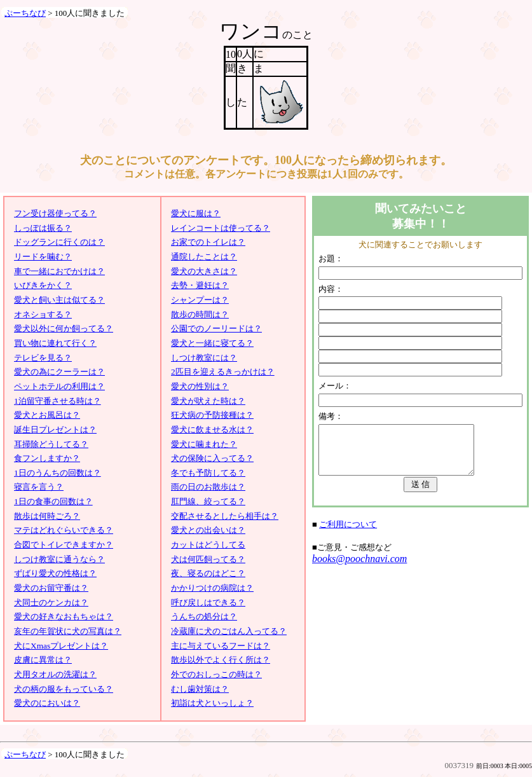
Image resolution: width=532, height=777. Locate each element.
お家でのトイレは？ (208, 242)
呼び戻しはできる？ (208, 602)
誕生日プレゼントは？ (55, 430)
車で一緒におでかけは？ (59, 271)
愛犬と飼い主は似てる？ (59, 300)
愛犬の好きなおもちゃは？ (64, 616)
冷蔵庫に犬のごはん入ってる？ (229, 631)
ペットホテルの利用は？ (59, 386)
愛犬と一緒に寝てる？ (212, 343)
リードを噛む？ (43, 257)
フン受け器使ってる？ (55, 213)
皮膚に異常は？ (43, 660)
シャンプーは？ (200, 300)
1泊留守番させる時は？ (58, 401)
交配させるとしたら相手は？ (225, 516)
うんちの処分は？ (204, 616)
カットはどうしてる (208, 545)
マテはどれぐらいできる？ (64, 530)
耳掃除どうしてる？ (51, 444)
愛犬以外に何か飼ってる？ (64, 328)
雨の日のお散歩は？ (208, 487)
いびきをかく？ (43, 285)
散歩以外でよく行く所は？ (221, 660)
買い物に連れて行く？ (55, 343)
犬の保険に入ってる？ (212, 458)
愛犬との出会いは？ (208, 530)
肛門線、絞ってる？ (208, 501)
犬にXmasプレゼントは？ (61, 646)
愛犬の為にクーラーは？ (59, 372)
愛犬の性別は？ (200, 386)
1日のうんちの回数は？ (58, 473)
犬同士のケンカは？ (51, 602)
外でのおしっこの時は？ (216, 674)
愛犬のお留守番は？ (51, 588)
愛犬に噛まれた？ (204, 444)
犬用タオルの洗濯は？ (55, 674)
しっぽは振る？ (43, 228)
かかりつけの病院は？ (212, 588)
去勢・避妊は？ (200, 285)
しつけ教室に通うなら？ (59, 559)
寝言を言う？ (39, 487)
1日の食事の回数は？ (53, 501)
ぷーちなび (25, 13)
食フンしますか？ (47, 458)
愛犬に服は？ (196, 213)
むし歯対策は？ (200, 689)
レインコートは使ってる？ (221, 228)
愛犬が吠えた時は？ (208, 401)
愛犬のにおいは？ (47, 703)
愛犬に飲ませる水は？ (212, 430)
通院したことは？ (204, 257)
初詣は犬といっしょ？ (212, 703)
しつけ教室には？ (204, 358)
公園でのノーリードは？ (216, 328)
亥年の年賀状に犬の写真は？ (68, 631)
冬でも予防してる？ (208, 473)
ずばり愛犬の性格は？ (55, 573)
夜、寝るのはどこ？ (208, 573)
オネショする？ (43, 314)
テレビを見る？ (43, 358)
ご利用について (348, 534)
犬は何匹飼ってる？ (208, 559)
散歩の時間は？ (200, 314)
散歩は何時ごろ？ (47, 516)
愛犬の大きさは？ (204, 271)
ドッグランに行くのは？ (59, 242)
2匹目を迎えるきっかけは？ (223, 372)
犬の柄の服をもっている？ (64, 689)
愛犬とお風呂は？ (47, 415)
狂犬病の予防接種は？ (212, 415)
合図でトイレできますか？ (64, 545)
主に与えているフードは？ (221, 646)
